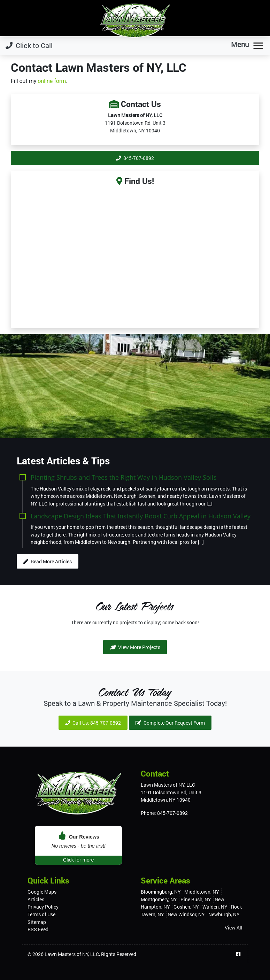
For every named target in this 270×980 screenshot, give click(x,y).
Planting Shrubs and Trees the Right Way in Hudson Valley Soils (124, 477)
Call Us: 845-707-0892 (93, 723)
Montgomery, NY (159, 899)
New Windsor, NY (186, 914)
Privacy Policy (43, 907)
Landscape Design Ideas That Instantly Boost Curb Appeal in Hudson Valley (141, 516)
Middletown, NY (202, 892)
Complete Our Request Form (170, 723)
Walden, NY (215, 907)
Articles (36, 899)
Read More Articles (48, 561)
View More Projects (135, 647)
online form (52, 81)
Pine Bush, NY (196, 899)
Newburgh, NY (224, 914)
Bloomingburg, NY (161, 892)
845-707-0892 (135, 158)
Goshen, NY (186, 907)
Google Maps (42, 892)
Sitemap (37, 922)
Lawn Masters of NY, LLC (72, 954)
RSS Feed (38, 929)
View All (234, 928)
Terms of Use (41, 914)
